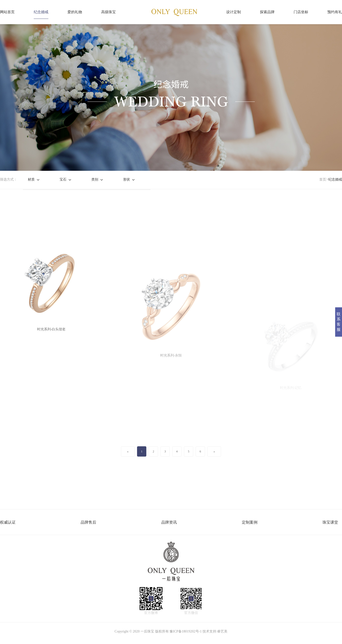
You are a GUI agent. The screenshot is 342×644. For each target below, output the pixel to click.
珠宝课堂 (330, 522)
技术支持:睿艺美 (215, 631)
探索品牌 (267, 12)
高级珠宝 (108, 12)
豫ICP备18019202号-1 (186, 631)
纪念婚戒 (41, 12)
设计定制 (234, 12)
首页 (323, 179)
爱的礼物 (75, 12)
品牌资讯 (169, 522)
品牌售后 (88, 522)
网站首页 (7, 12)
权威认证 (8, 522)
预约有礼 (335, 12)
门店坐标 (301, 12)
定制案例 (250, 522)
